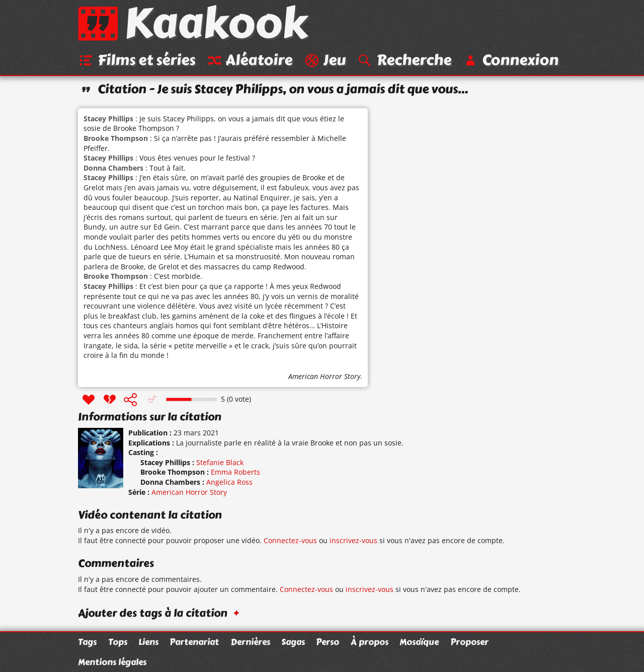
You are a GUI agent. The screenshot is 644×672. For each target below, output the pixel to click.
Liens (148, 642)
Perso (328, 642)
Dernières (250, 642)
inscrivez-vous (353, 540)
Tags (87, 642)
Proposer (469, 642)
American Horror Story (324, 376)
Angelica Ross (229, 482)
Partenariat (194, 642)
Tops (118, 642)
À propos (370, 642)
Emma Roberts (235, 472)
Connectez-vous (290, 540)
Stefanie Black (220, 462)
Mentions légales (112, 662)
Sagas (293, 642)
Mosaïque (419, 642)
